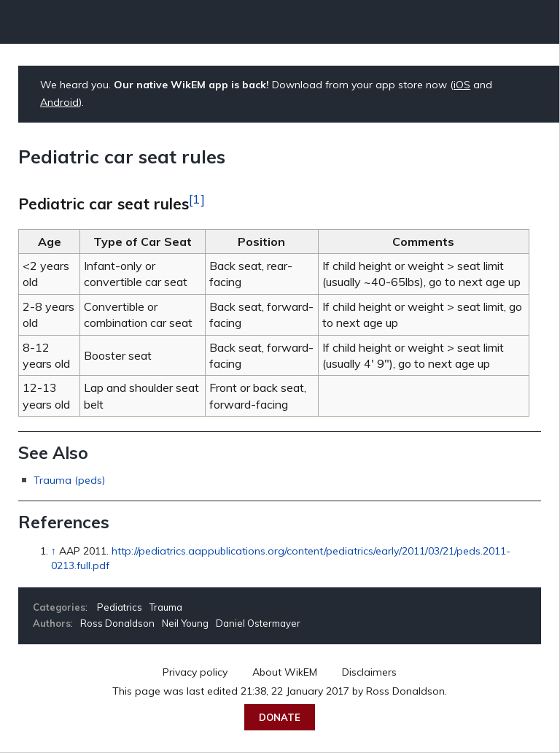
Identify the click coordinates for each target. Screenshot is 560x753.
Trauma (166, 607)
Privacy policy (195, 672)
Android (59, 102)
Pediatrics (120, 607)
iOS (462, 85)
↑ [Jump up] (54, 551)
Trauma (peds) (69, 480)
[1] (197, 198)
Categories (59, 607)
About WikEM (285, 672)
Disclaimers (369, 672)
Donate (280, 717)
